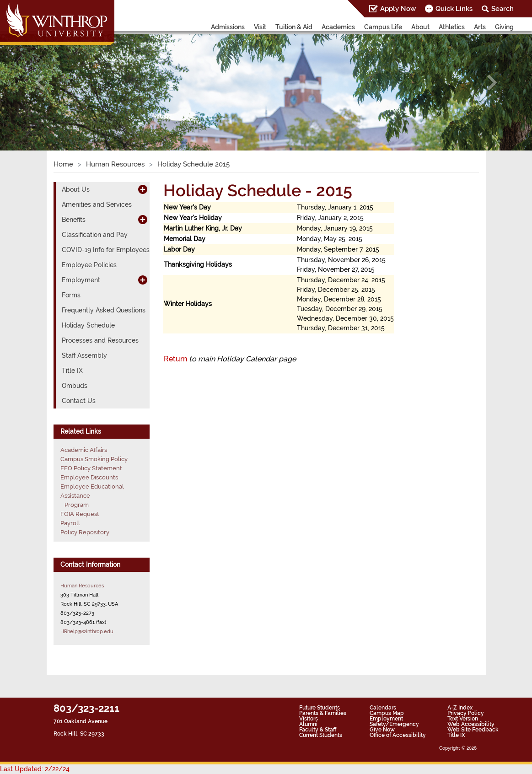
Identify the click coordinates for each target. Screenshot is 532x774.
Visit (260, 27)
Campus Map (387, 713)
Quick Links (454, 9)
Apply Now (398, 9)
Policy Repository (85, 532)
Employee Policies (89, 265)
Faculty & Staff (318, 730)
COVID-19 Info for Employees (106, 250)
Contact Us (79, 401)
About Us (76, 189)
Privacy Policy (466, 713)
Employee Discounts (89, 477)
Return (175, 359)
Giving (504, 27)
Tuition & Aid (294, 27)
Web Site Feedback (473, 730)
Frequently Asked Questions (104, 310)
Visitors (309, 719)
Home (63, 164)
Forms (71, 295)
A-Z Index (460, 708)
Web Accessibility (471, 724)
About (420, 27)
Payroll (70, 523)
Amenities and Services (97, 204)
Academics (338, 27)
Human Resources (115, 164)
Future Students (320, 708)
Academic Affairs (84, 450)
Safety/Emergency (394, 724)
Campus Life (383, 27)
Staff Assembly (84, 355)
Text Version (463, 719)
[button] (40, 83)
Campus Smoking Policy (94, 459)
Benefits (74, 220)
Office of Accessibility (398, 735)
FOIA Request (80, 514)
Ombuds (75, 386)
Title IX (72, 371)
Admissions (228, 27)
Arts (480, 27)
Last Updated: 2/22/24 (35, 769)
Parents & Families (323, 713)
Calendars (383, 708)
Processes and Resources (100, 340)
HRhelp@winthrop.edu (87, 631)
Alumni (308, 724)
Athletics (452, 27)
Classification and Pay (95, 235)
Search (502, 9)
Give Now (382, 730)
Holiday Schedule (88, 325)
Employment (81, 280)
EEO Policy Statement (91, 468)
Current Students (321, 735)
